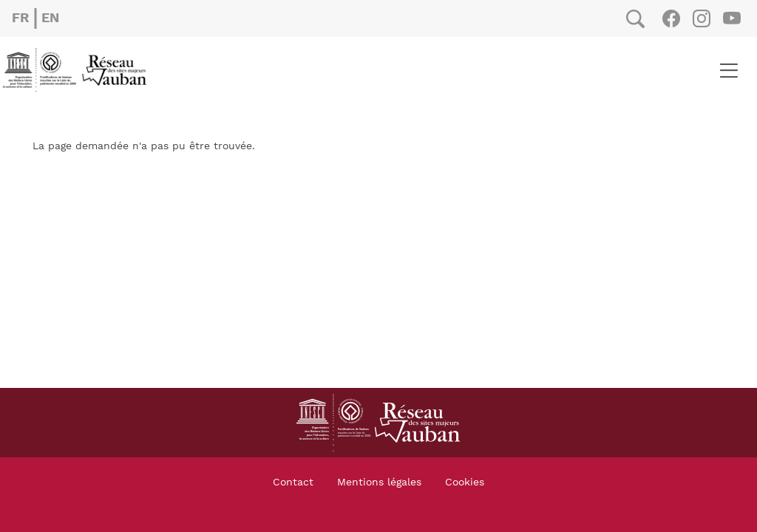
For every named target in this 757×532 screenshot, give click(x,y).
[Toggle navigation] (729, 70)
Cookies (465, 482)
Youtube (731, 18)
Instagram (701, 18)
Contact (293, 482)
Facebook (671, 18)
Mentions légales (379, 482)
